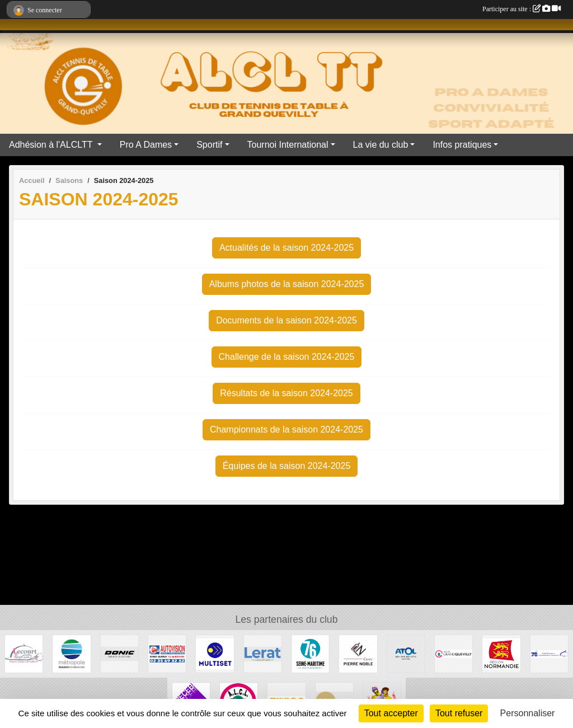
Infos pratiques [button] (462, 145)
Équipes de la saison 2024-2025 (287, 466)
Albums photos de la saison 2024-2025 (287, 284)
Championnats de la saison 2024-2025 (286, 429)
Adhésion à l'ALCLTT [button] (52, 145)
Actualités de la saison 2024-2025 (286, 248)
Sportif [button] (209, 145)
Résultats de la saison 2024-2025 (286, 393)
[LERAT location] (263, 653)
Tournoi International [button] (288, 145)
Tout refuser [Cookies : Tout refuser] (459, 713)
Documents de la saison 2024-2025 (286, 320)
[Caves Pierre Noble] (358, 653)
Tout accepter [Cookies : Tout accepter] (391, 713)
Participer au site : (522, 9)
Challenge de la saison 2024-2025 (287, 357)
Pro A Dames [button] (146, 145)
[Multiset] (215, 653)
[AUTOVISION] (167, 653)
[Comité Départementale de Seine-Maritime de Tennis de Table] (549, 653)
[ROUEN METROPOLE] (71, 653)
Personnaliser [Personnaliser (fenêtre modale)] (528, 713)
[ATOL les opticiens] (406, 653)
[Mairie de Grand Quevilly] (454, 653)
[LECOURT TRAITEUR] (24, 653)
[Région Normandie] (501, 653)
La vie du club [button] (381, 145)
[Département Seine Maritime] (310, 653)
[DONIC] (119, 653)
